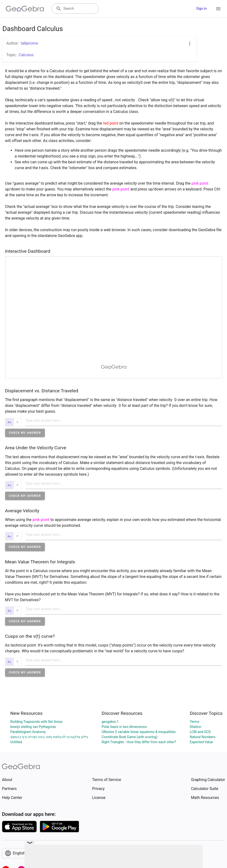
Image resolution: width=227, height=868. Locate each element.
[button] (25, 433)
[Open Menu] (218, 9)
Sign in (201, 8)
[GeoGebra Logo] (25, 9)
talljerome (29, 43)
